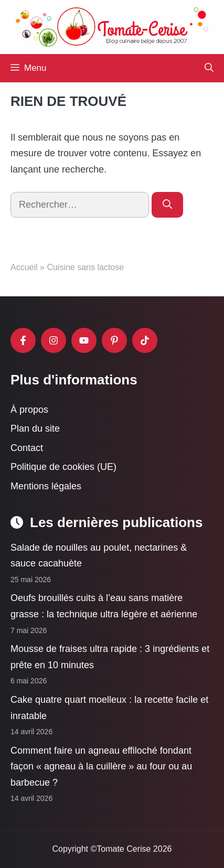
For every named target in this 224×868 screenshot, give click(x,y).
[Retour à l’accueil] (112, 26)
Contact (27, 448)
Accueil (24, 267)
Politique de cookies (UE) (63, 467)
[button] (209, 68)
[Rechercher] (167, 205)
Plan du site (35, 428)
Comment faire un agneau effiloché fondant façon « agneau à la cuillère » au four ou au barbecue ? (101, 767)
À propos (29, 410)
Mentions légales (46, 486)
